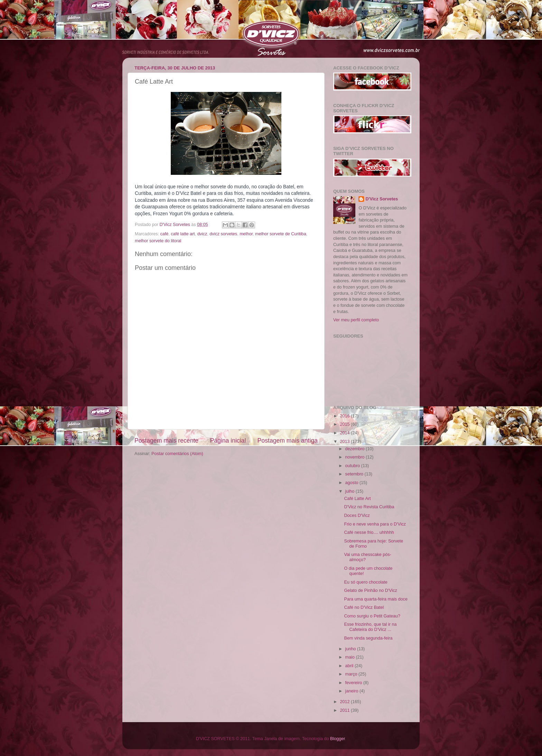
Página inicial (228, 441)
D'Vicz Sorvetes (382, 199)
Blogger (338, 739)
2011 (345, 710)
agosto (352, 483)
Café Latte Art (357, 499)
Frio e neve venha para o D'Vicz (375, 524)
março (352, 674)
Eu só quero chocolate (366, 582)
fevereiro (354, 683)
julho (351, 491)
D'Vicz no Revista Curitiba (369, 507)
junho (351, 649)
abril (350, 666)
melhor (246, 234)
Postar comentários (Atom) (177, 454)
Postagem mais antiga (288, 441)
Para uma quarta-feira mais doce (376, 599)
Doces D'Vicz (357, 516)
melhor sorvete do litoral (158, 241)
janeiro (352, 691)
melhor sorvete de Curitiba (281, 234)
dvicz (202, 234)
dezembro (356, 449)
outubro (353, 466)
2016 (345, 416)
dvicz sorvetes (223, 234)
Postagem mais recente (166, 441)
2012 (345, 702)
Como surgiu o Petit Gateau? (372, 616)
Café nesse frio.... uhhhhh (369, 532)
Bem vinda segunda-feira (368, 638)
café (165, 234)
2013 (345, 442)
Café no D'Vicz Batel (364, 607)
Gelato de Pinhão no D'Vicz (370, 590)
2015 (345, 424)
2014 (345, 433)
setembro (355, 474)
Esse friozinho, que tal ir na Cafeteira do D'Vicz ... (370, 627)
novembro (356, 457)
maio (351, 657)
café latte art (183, 234)
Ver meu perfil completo (356, 320)
